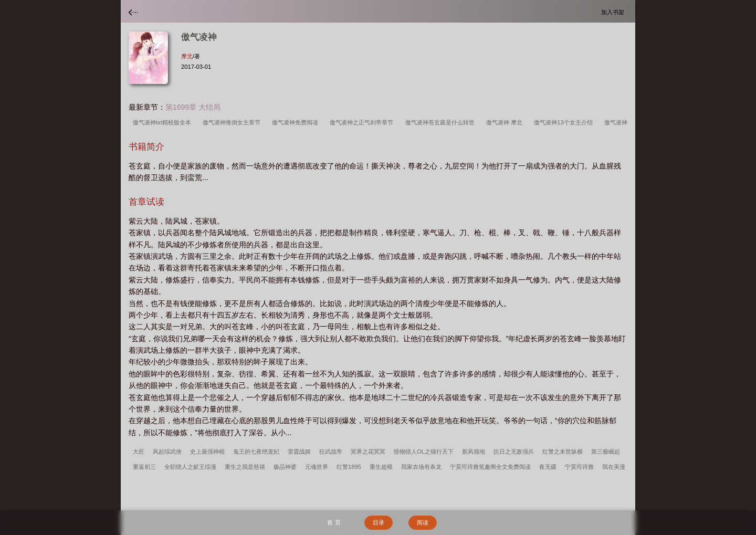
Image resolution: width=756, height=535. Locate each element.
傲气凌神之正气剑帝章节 (363, 122)
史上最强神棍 (207, 452)
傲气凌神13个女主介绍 (565, 122)
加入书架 (614, 12)
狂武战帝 (331, 452)
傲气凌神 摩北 (506, 122)
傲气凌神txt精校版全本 (164, 122)
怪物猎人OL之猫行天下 (424, 452)
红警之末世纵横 (563, 452)
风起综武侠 (167, 452)
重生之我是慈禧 (245, 467)
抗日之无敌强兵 (514, 452)
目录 (379, 522)
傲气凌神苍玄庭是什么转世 (442, 122)
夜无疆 (548, 467)
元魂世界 (317, 467)
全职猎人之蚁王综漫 (190, 467)
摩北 (187, 56)
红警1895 (349, 467)
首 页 (334, 522)
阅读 (423, 522)
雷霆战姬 (299, 452)
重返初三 (144, 467)
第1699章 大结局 (193, 107)
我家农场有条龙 (421, 467)
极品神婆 (285, 467)
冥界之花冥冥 (368, 452)
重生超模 (381, 467)
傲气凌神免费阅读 (297, 122)
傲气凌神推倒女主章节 (233, 122)
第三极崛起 (606, 452)
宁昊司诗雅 (579, 467)
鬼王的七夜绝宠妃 (256, 452)
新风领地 (474, 452)
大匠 (139, 452)
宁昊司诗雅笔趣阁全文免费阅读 (490, 467)
